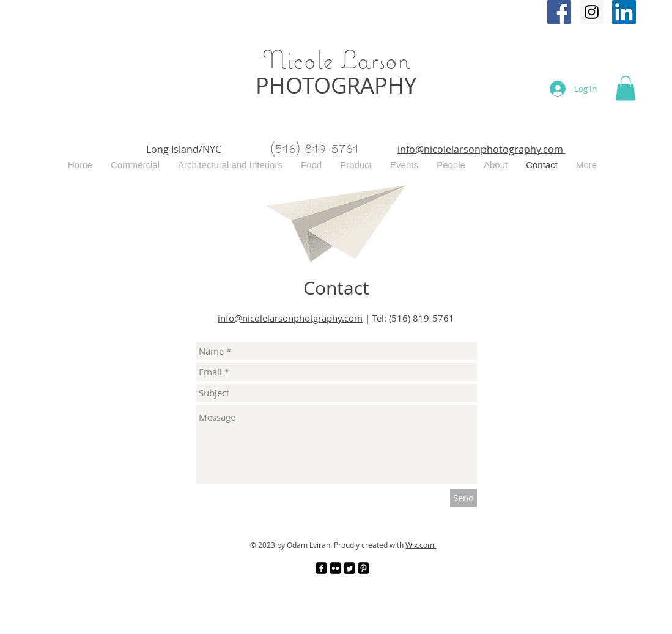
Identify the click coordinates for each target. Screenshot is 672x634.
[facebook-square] (321, 568)
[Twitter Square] (349, 568)
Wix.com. (421, 545)
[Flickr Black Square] (335, 568)
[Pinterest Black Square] (364, 568)
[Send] (463, 498)
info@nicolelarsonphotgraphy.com (290, 318)
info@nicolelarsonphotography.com (482, 149)
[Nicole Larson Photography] (624, 12)
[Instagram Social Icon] (592, 12)
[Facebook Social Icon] (559, 12)
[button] (626, 88)
